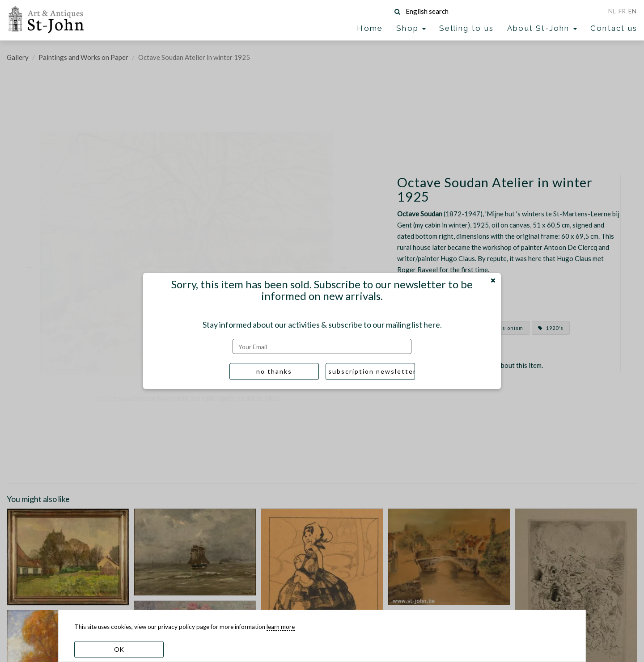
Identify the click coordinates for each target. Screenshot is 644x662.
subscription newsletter (372, 371)
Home (370, 28)
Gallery (18, 57)
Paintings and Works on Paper (83, 57)
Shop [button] (411, 28)
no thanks (274, 371)
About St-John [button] (542, 28)
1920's (551, 328)
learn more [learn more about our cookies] (281, 627)
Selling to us (466, 28)
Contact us (614, 28)
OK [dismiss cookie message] (119, 649)
